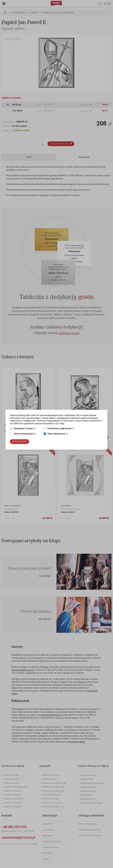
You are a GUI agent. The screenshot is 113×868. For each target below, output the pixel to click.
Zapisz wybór (19, 442)
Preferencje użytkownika (62, 429)
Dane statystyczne (58, 434)
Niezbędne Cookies (26, 429)
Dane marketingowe (26, 434)
